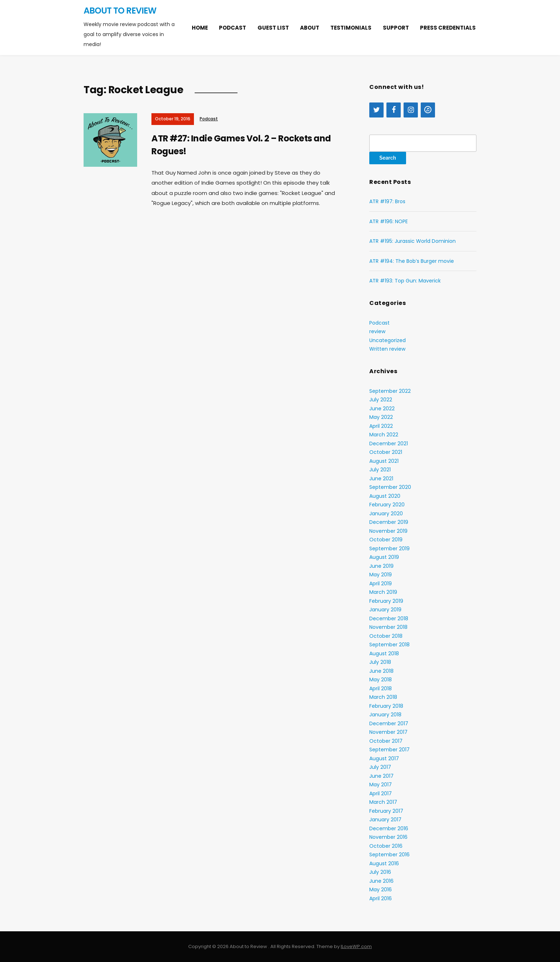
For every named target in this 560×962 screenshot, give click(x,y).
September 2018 (389, 645)
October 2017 (386, 741)
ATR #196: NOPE (389, 221)
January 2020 (386, 513)
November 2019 (388, 531)
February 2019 (386, 601)
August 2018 (384, 653)
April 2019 (381, 583)
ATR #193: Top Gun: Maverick (405, 281)
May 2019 (381, 575)
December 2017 (389, 723)
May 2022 (381, 417)
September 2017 (389, 750)
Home (200, 28)
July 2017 (380, 767)
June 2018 (381, 671)
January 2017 (385, 820)
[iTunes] (428, 110)
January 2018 (385, 715)
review (377, 331)
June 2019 (381, 566)
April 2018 (381, 688)
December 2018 (389, 618)
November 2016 (388, 837)
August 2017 (384, 758)
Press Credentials (448, 28)
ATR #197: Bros (387, 201)
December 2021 (389, 444)
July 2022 (381, 400)
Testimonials (351, 28)
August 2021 (384, 461)
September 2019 (389, 548)
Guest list (273, 28)
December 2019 (389, 522)
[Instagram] (411, 110)
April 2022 (381, 426)
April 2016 (381, 898)
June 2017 (381, 776)
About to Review (120, 11)
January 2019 (385, 610)
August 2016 (384, 863)
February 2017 (386, 811)
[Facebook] (394, 110)
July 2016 (380, 872)
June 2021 (381, 479)
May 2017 (381, 785)
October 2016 (386, 846)
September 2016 (389, 855)
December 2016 (389, 828)
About (310, 28)
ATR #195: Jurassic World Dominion (412, 241)
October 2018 (386, 636)
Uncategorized (387, 340)
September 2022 (390, 391)
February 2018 (386, 706)
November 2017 (388, 732)
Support (396, 28)
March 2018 (383, 697)
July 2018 (380, 662)
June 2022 (382, 409)
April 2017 (381, 793)
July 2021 (380, 470)
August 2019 (384, 557)
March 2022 (384, 435)
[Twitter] (376, 110)
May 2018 (381, 680)
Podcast (232, 28)
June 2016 (381, 881)
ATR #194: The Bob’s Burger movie (412, 261)
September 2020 (390, 487)
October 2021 (386, 452)
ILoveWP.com (356, 946)
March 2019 (383, 592)
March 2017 (383, 802)
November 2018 (388, 627)
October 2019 (386, 540)
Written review (387, 349)
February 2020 (387, 505)
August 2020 (385, 496)
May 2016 (381, 890)
